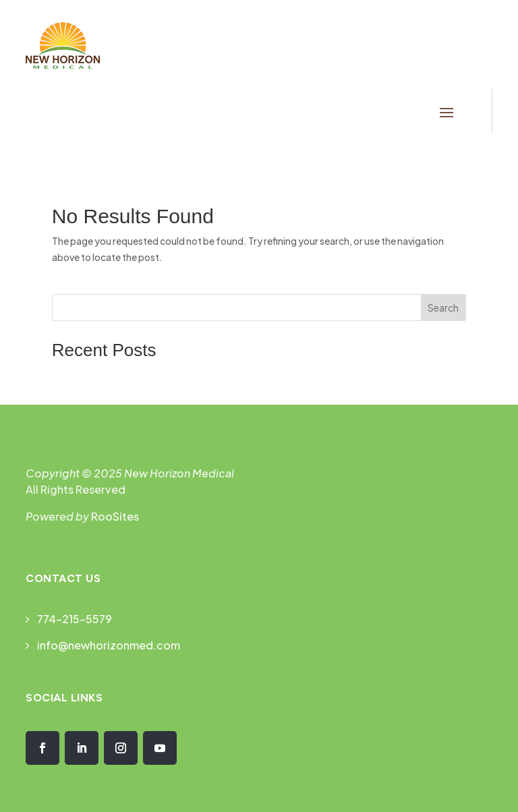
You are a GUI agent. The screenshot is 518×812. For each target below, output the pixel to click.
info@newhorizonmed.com (109, 645)
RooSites (115, 516)
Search (443, 308)
